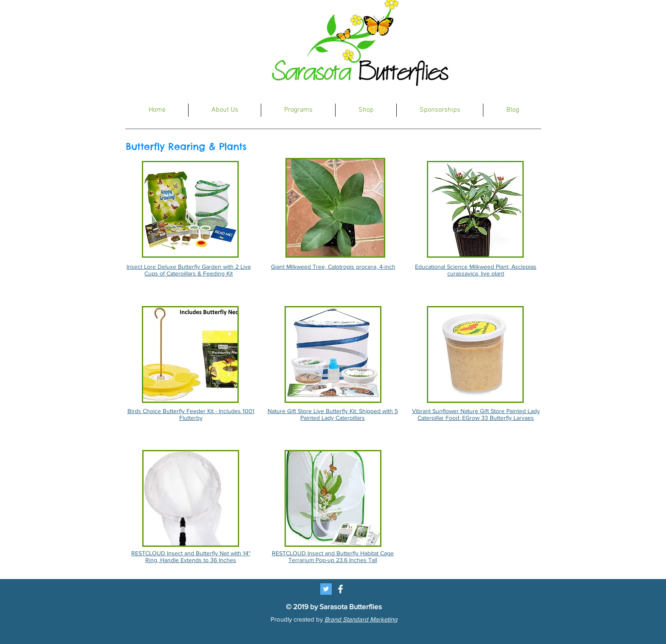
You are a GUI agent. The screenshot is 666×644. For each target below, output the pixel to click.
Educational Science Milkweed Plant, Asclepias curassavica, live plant (476, 270)
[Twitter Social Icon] (326, 589)
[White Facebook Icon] (340, 589)
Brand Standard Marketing (361, 619)
